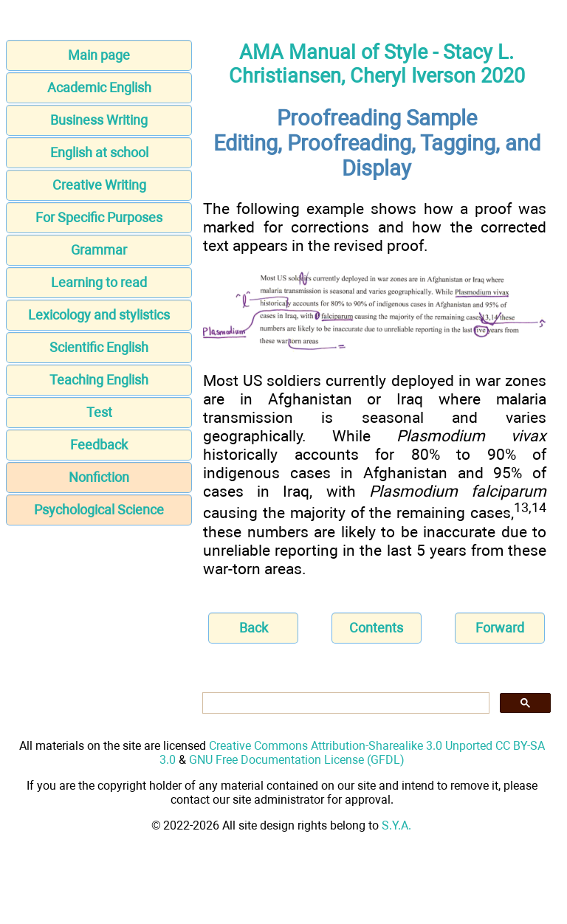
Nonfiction (99, 477)
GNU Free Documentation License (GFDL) (297, 760)
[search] (344, 703)
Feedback (99, 445)
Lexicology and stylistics (99, 315)
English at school (99, 152)
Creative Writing (99, 185)
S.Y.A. (396, 825)
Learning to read (99, 282)
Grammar (99, 250)
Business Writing (99, 120)
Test (99, 412)
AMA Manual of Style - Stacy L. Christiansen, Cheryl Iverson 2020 (377, 64)
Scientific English (99, 347)
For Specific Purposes (99, 217)
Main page (99, 55)
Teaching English (99, 380)
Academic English (99, 87)
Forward (500, 628)
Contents (376, 628)
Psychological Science (99, 510)
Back (254, 628)
